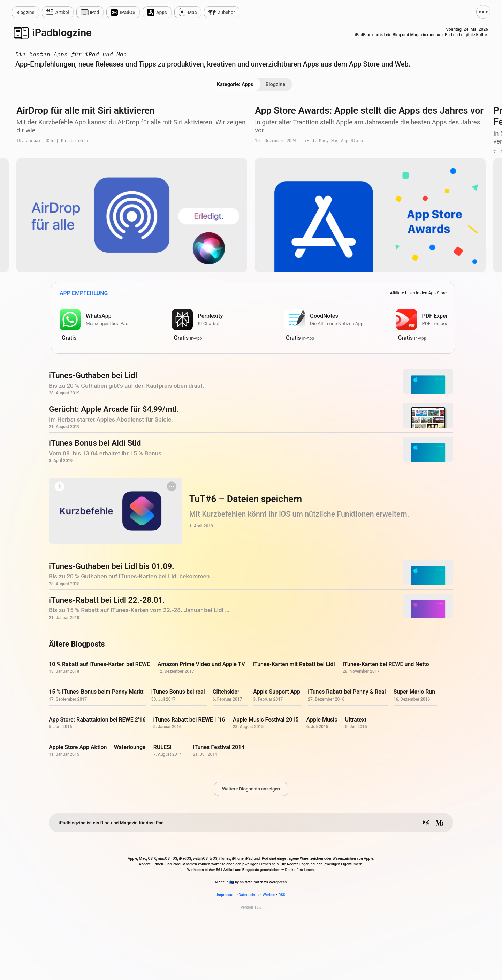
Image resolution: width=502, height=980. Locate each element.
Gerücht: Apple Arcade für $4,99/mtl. (114, 410)
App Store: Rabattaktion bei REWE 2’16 (97, 720)
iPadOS (128, 12)
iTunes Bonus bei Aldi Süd (95, 443)
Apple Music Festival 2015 (266, 720)
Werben (269, 895)
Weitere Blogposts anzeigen (251, 789)
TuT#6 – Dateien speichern (246, 499)
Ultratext (356, 720)
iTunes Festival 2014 (219, 747)
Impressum (226, 895)
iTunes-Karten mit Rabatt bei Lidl (294, 665)
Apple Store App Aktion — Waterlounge (97, 747)
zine (25, 12)
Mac (192, 12)
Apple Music (322, 720)
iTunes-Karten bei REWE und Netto (386, 665)
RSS (282, 895)
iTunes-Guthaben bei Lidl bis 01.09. (112, 566)
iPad (95, 12)
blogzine (62, 33)
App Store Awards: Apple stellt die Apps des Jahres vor (369, 110)
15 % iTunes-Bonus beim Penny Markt (96, 692)
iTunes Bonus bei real (178, 692)
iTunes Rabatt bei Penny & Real (347, 692)
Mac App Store (347, 141)
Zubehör (226, 12)
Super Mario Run (414, 692)
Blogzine (276, 84)
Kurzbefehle (74, 141)
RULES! (162, 747)
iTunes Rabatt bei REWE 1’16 (189, 720)
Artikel (62, 12)
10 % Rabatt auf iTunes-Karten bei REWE (99, 665)
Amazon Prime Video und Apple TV (201, 665)
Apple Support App (277, 692)
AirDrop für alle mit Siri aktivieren (86, 110)
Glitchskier (226, 692)
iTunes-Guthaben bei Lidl (93, 376)
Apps (162, 12)
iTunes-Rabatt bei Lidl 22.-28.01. (107, 600)
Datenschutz (249, 895)
